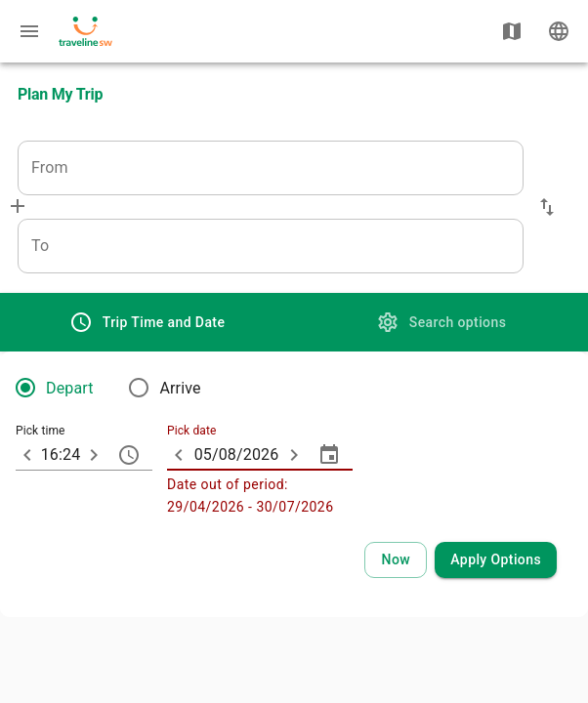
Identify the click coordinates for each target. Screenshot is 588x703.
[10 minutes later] (94, 455)
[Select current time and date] (396, 560)
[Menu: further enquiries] (29, 31)
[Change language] (559, 31)
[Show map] (512, 31)
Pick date (191, 432)
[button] (547, 207)
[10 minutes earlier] (27, 455)
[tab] (147, 322)
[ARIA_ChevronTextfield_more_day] (294, 455)
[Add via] (18, 206)
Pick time (41, 432)
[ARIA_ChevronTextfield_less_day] (179, 455)
